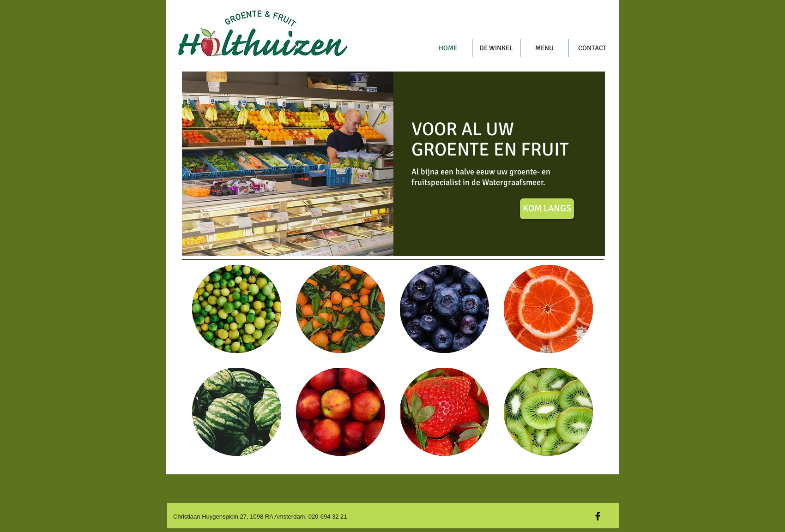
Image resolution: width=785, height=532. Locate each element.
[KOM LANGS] (547, 209)
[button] (237, 309)
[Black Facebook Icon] (598, 516)
